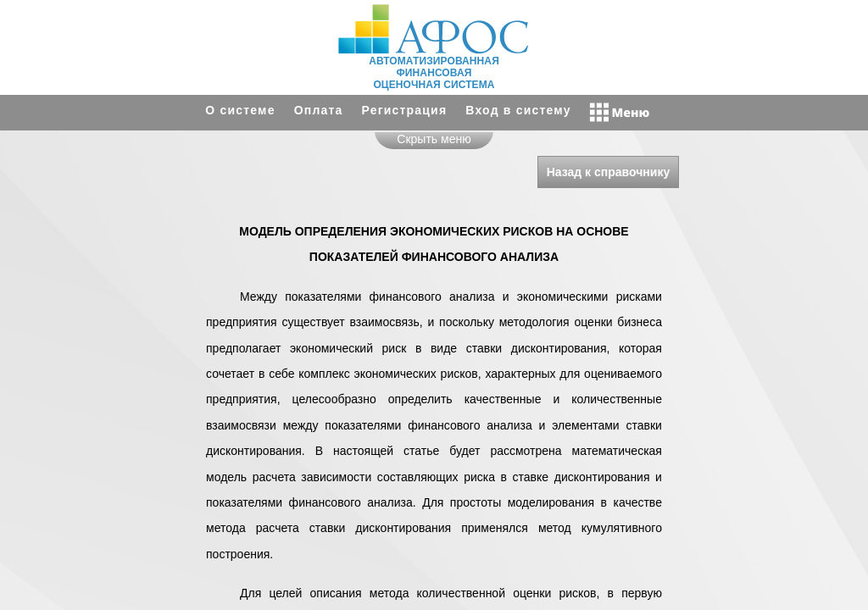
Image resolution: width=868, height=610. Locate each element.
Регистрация (405, 110)
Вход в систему (518, 110)
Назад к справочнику (609, 172)
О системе (240, 110)
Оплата (319, 110)
